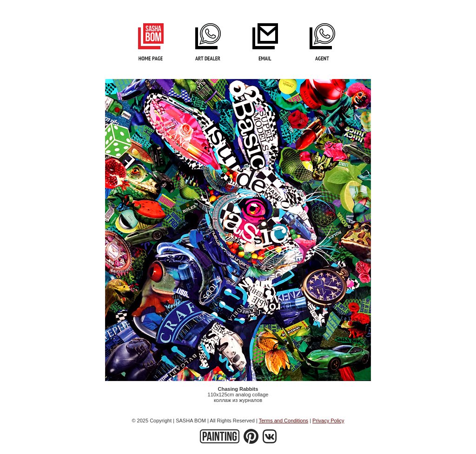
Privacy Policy (328, 421)
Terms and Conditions (284, 421)
